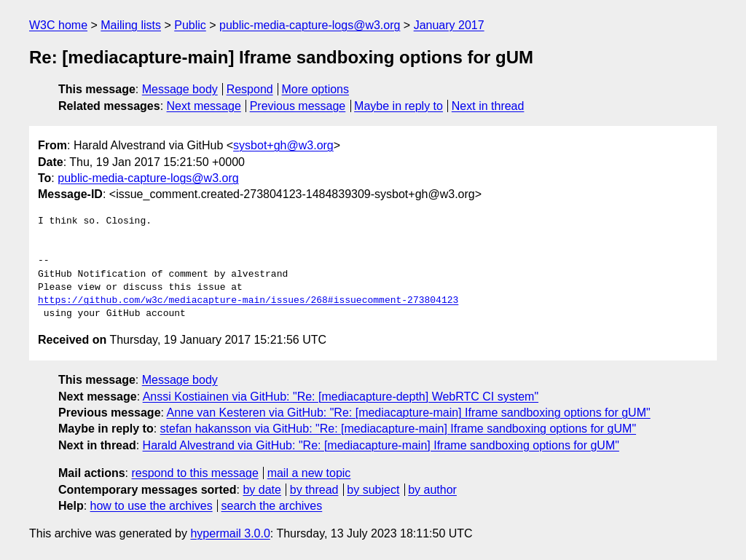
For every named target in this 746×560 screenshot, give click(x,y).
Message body (180, 89)
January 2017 (449, 25)
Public (190, 25)
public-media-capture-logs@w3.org (310, 25)
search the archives (272, 506)
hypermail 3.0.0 (230, 533)
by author (432, 490)
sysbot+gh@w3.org (283, 145)
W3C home (58, 25)
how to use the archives (152, 506)
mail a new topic (309, 473)
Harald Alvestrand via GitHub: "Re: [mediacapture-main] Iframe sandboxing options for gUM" (381, 445)
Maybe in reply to (398, 106)
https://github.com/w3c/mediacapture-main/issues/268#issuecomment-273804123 (248, 301)
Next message (204, 106)
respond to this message (195, 473)
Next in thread (488, 106)
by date (262, 490)
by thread (314, 490)
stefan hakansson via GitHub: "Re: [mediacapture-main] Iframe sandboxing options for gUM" (398, 429)
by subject (373, 490)
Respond (250, 89)
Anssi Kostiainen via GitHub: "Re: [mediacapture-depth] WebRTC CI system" (341, 397)
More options (316, 89)
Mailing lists (131, 25)
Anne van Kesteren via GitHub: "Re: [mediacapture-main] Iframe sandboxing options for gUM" (409, 413)
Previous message (298, 106)
